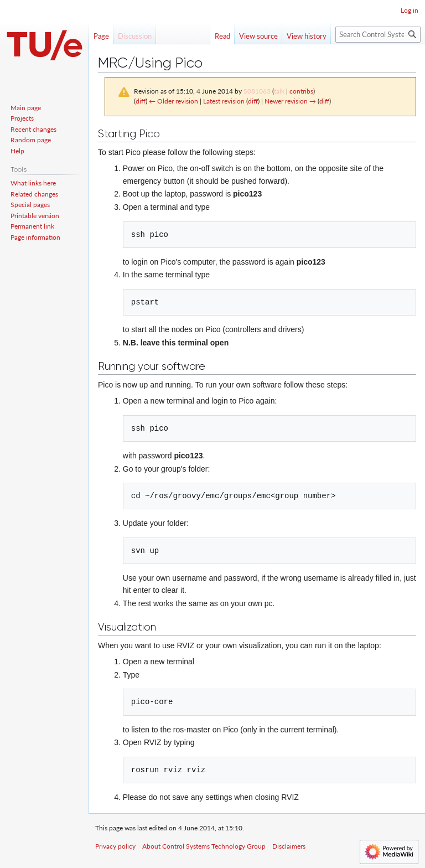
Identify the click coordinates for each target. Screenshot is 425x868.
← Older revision (173, 101)
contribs (301, 91)
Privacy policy (115, 846)
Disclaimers (289, 846)
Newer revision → (290, 101)
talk (279, 91)
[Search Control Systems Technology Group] (378, 35)
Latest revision (224, 101)
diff (141, 101)
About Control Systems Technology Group (204, 846)
